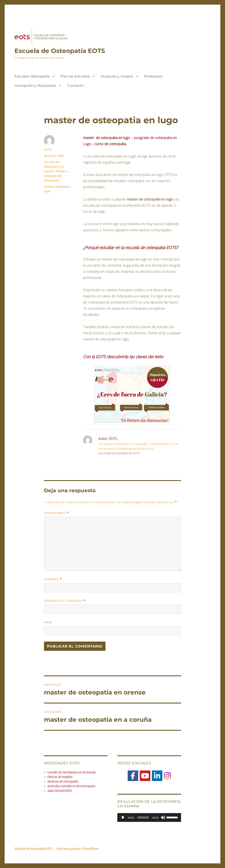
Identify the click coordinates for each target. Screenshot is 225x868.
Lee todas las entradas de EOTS (119, 453)
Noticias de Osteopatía (63, 782)
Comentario (57, 513)
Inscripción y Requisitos (35, 86)
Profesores (153, 76)
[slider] (143, 817)
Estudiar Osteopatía (32, 76)
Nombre (53, 579)
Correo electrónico (65, 601)
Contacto (75, 86)
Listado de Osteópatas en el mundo (72, 772)
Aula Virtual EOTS (60, 791)
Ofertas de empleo (60, 777)
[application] (149, 817)
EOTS (48, 150)
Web (48, 622)
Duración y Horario (117, 76)
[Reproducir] (123, 817)
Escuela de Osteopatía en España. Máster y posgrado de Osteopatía (56, 171)
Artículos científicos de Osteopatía (71, 786)
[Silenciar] (163, 817)
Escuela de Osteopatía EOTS (60, 51)
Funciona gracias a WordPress (78, 849)
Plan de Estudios (75, 76)
